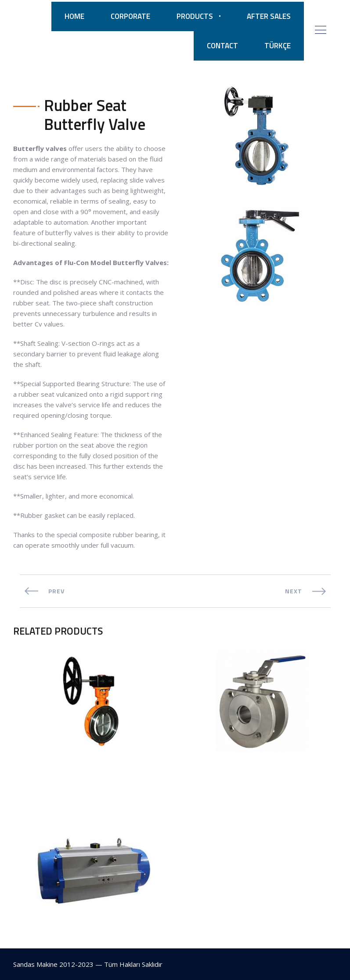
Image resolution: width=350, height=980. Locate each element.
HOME (74, 16)
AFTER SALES (269, 16)
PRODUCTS (195, 16)
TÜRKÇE (278, 46)
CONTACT (222, 46)
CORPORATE (130, 16)
